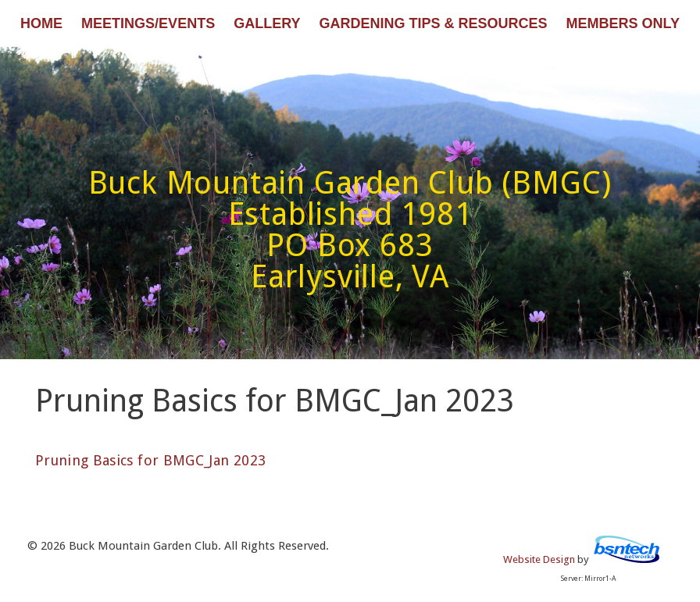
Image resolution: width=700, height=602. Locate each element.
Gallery (267, 23)
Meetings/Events (148, 23)
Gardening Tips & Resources (433, 23)
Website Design (539, 559)
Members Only (623, 23)
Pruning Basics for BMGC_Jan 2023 (151, 460)
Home (41, 23)
